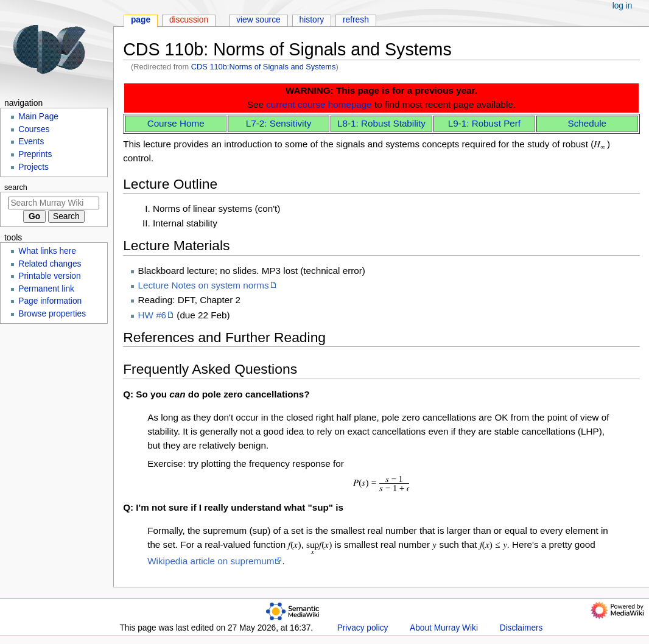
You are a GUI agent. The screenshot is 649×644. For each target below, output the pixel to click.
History (312, 20)
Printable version (49, 276)
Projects (33, 167)
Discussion (189, 20)
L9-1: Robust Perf (484, 123)
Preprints (35, 154)
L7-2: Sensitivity (279, 123)
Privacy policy (363, 628)
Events (31, 142)
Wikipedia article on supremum (211, 561)
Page (141, 20)
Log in (623, 6)
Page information (50, 301)
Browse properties (52, 314)
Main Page (38, 117)
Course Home (176, 123)
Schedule (588, 123)
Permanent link (46, 289)
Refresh (356, 20)
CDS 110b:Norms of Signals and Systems (264, 67)
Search (16, 187)
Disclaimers (521, 628)
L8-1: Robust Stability (381, 123)
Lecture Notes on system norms (204, 285)
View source (258, 20)
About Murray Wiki (444, 628)
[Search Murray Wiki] (54, 203)
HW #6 (153, 315)
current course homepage (319, 104)
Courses (34, 129)
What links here (47, 251)
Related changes (50, 264)
